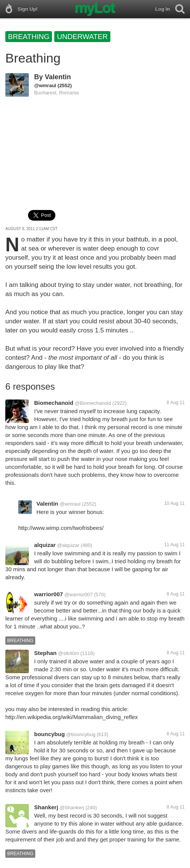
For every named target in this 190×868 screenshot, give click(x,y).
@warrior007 (79, 595)
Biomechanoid (54, 403)
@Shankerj (72, 808)
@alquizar (68, 545)
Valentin (58, 77)
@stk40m (68, 653)
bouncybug (49, 734)
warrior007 (49, 594)
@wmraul (45, 85)
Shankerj (46, 807)
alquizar (45, 545)
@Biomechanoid (93, 403)
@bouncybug (81, 734)
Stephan (45, 653)
